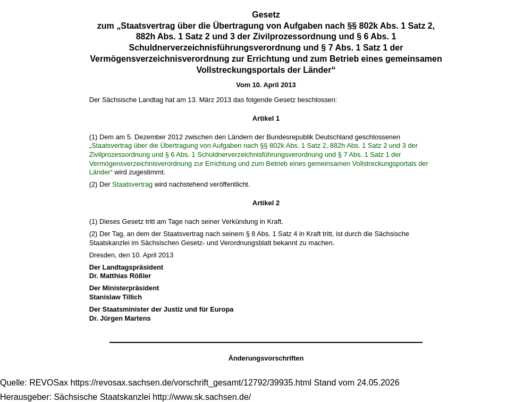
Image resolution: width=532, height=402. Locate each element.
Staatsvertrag (132, 184)
